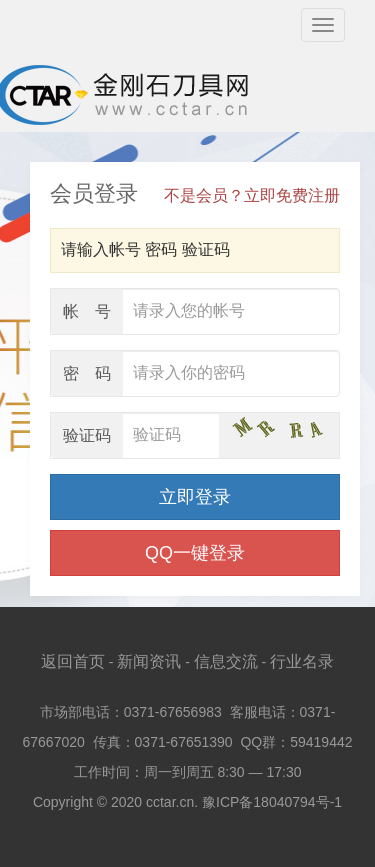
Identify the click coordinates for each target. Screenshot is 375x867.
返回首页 (73, 661)
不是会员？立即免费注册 (252, 195)
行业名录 (302, 661)
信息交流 (226, 661)
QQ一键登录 (195, 553)
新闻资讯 (149, 661)
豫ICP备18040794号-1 (272, 802)
